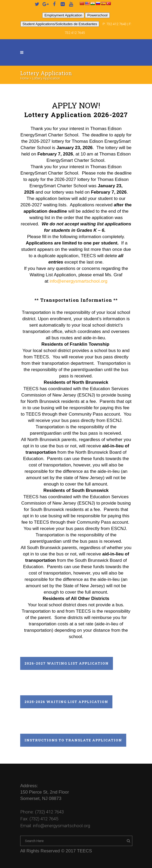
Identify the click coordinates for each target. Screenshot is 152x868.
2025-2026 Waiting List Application (66, 702)
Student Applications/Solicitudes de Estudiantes (60, 24)
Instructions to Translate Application (73, 740)
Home (24, 78)
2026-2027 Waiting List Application (67, 663)
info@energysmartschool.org (79, 281)
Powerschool (97, 15)
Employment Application (63, 15)
